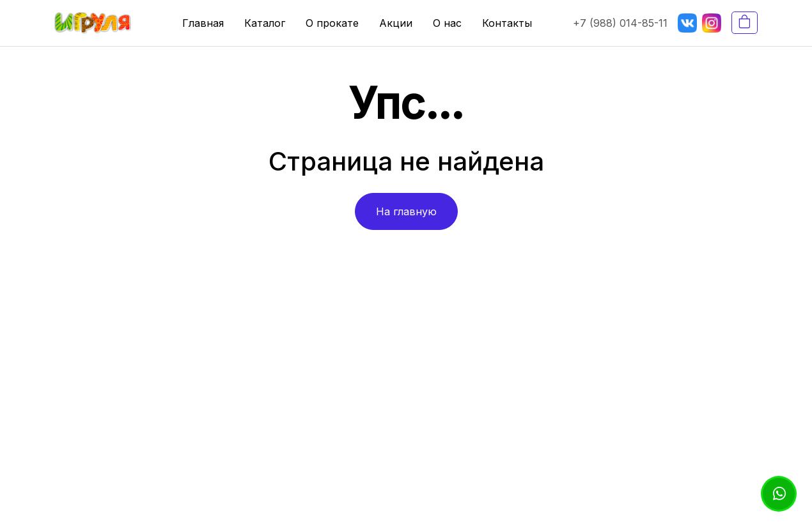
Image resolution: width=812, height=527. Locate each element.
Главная (203, 23)
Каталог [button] (265, 23)
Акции (396, 23)
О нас (447, 23)
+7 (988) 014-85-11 (620, 23)
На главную (406, 211)
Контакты (507, 23)
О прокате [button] (332, 23)
